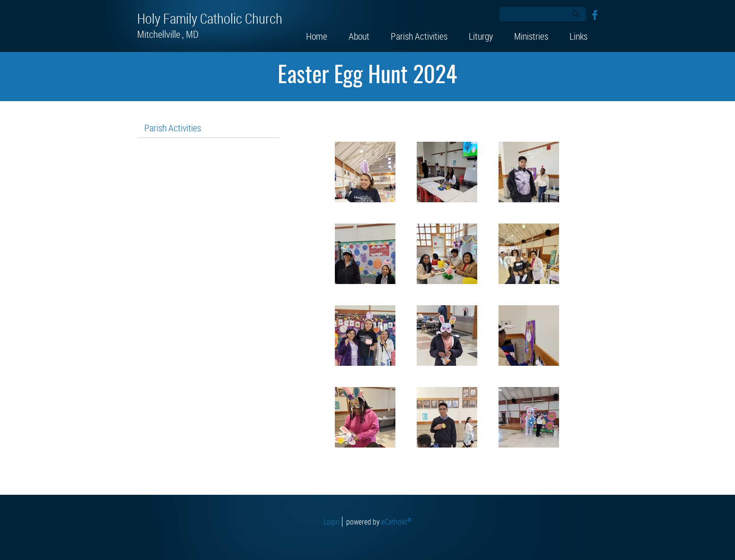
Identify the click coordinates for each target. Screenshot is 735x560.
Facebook (595, 15)
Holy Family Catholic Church (210, 18)
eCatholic (396, 522)
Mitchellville (169, 34)
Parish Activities (173, 128)
